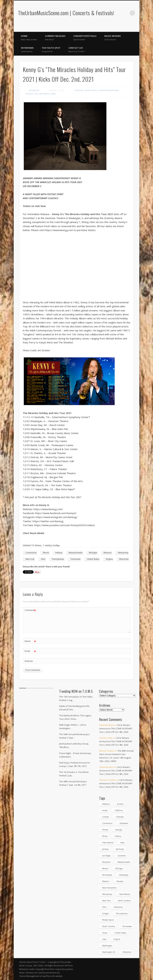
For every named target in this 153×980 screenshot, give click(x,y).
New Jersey (123, 553)
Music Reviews (113, 38)
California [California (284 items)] (119, 810)
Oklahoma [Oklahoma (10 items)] (118, 907)
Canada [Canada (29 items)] (105, 817)
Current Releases (55, 38)
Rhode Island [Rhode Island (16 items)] (108, 920)
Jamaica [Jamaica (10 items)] (105, 849)
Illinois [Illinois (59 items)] (105, 836)
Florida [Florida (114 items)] (105, 830)
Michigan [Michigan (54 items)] (119, 868)
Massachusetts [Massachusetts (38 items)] (124, 862)
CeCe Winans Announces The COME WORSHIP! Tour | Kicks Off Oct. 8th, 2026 (116, 728)
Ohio (43, 559)
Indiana (59, 553)
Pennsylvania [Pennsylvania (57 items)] (122, 913)
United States (93, 559)
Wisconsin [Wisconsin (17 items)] (127, 952)
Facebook (129, 28)
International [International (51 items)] (108, 843)
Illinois (46, 553)
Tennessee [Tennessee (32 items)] (127, 926)
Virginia (109, 559)
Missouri (108, 553)
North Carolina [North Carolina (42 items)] (124, 901)
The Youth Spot (51, 49)
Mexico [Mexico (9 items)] (105, 868)
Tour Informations (42, 94)
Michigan (93, 553)
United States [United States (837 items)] (120, 933)
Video (53, 94)
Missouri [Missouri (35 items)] (106, 881)
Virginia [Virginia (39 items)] (117, 939)
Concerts (29, 94)
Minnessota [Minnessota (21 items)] (107, 875)
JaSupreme (34, 90)
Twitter (136, 28)
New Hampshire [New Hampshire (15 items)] (109, 888)
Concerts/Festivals (85, 38)
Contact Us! (77, 49)
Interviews (27, 49)
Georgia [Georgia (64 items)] (119, 830)
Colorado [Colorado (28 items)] (120, 817)
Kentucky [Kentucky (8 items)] (120, 849)
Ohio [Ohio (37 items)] (104, 907)
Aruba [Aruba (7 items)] (105, 810)
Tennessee (75, 559)
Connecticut (31, 553)
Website (29, 661)
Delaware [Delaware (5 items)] (124, 823)
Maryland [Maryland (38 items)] (106, 862)
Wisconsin (124, 559)
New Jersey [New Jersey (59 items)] (107, 894)
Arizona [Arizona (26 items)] (120, 804)
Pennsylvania (58, 559)
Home (29, 38)
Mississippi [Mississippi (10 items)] (124, 875)
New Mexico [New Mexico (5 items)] (125, 894)
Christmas (79, 90)
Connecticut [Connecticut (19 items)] (107, 823)
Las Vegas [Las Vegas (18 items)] (106, 856)
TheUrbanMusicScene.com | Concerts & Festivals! (66, 13)
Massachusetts (76, 553)
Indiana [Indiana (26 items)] (118, 836)
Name (30, 641)
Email (30, 651)
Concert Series (91, 90)
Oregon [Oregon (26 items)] (105, 913)
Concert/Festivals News (109, 90)
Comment (30, 610)
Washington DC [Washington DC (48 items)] (109, 952)
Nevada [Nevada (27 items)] (120, 881)
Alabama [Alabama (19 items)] (106, 804)
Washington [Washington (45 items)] (107, 946)
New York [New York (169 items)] (106, 901)
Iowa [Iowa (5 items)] (122, 843)
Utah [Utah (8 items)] (104, 939)
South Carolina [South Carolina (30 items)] (109, 926)
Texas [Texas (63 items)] (105, 933)
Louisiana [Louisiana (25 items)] (122, 856)
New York (30, 559)
